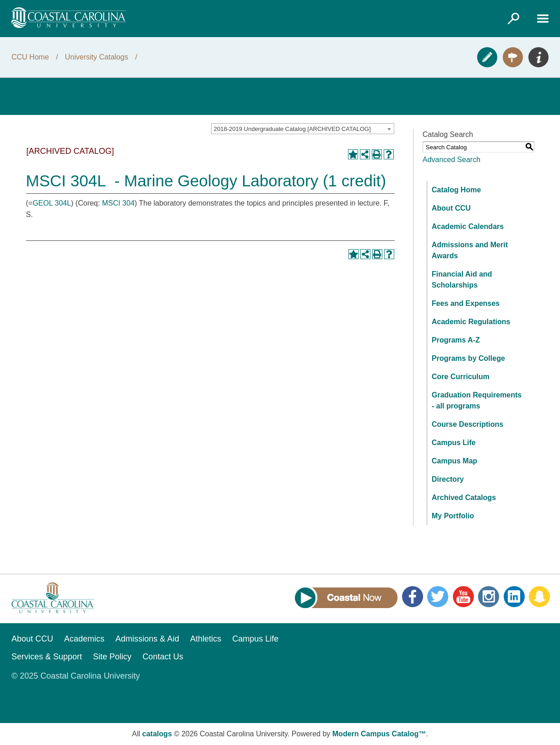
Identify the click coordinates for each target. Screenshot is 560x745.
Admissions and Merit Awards (470, 250)
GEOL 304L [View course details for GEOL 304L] (52, 203)
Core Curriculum (461, 377)
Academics (84, 639)
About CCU (451, 208)
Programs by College (468, 358)
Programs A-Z (456, 340)
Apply (487, 57)
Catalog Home (457, 190)
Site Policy (112, 657)
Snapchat (539, 597)
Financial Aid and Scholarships (462, 280)
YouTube (463, 597)
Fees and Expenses (466, 303)
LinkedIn (514, 597)
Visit (513, 57)
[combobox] (303, 129)
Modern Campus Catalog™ (379, 734)
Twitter (438, 597)
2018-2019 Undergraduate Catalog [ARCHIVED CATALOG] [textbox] (292, 129)
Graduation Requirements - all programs (477, 400)
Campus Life (454, 443)
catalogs (157, 734)
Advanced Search (451, 160)
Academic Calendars (468, 226)
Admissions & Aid (147, 639)
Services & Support (47, 657)
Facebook (413, 597)
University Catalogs (97, 57)
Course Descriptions (468, 424)
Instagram (489, 597)
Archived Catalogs (464, 498)
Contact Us (163, 657)
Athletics (206, 639)
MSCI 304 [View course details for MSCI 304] (118, 203)
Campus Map (455, 461)
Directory (448, 479)
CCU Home (30, 57)
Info (538, 57)
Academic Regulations (471, 322)
